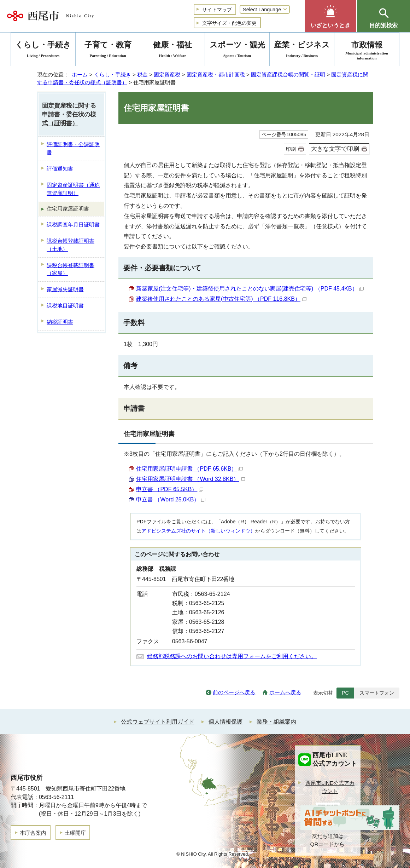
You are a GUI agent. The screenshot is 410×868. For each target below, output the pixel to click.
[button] (330, 16)
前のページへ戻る (234, 692)
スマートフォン (377, 693)
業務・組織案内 (276, 722)
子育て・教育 (108, 50)
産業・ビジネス (302, 50)
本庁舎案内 (33, 833)
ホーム (80, 74)
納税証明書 (60, 322)
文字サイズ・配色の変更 (229, 23)
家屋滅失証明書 (65, 289)
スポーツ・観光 (237, 50)
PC (345, 693)
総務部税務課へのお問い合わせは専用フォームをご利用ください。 (232, 656)
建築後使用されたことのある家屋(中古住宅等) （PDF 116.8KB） (221, 299)
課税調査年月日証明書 (73, 225)
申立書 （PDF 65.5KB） (170, 489)
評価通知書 (60, 169)
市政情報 (367, 50)
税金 (142, 74)
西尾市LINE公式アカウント (330, 787)
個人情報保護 (225, 722)
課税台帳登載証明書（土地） (71, 245)
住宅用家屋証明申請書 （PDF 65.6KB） (189, 469)
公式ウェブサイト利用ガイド (158, 722)
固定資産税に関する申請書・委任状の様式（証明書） (69, 114)
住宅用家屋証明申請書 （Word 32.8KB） (191, 479)
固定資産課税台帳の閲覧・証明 (288, 74)
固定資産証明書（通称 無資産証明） (73, 189)
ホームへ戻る (285, 692)
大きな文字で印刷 (335, 149)
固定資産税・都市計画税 (216, 74)
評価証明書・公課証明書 (73, 148)
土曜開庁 (75, 833)
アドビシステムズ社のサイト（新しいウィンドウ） (198, 531)
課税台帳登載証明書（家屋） (71, 269)
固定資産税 (167, 74)
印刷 (291, 149)
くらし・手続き (113, 74)
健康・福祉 (172, 50)
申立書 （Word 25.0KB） (171, 499)
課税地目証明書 (65, 306)
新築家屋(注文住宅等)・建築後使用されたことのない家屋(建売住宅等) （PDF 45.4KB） (250, 289)
